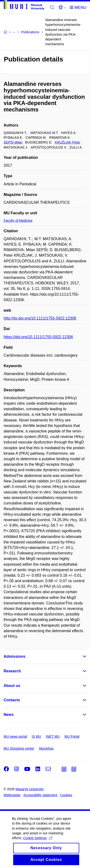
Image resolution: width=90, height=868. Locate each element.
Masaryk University (30, 789)
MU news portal (15, 736)
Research (12, 671)
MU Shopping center (19, 748)
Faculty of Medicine (18, 221)
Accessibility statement (40, 795)
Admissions (15, 656)
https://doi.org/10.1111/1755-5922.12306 (38, 337)
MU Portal (72, 736)
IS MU (36, 736)
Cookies (66, 795)
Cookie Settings (38, 843)
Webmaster (12, 795)
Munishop (46, 748)
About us (12, 686)
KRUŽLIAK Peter (67, 142)
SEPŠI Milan (13, 142)
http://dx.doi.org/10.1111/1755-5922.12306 (40, 318)
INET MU (53, 736)
